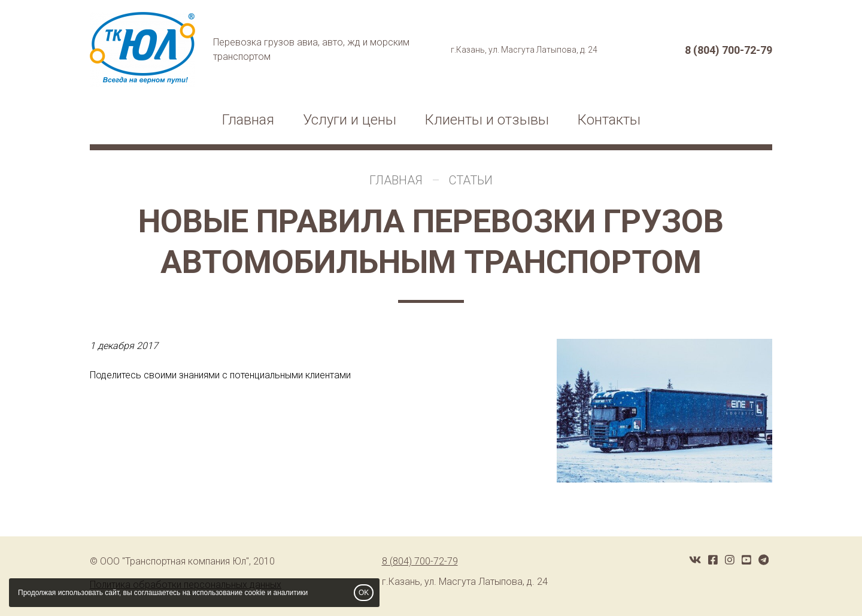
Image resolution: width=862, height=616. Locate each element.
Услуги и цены (350, 120)
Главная (248, 120)
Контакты (609, 120)
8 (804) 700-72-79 (729, 50)
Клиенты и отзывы (487, 120)
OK (364, 593)
